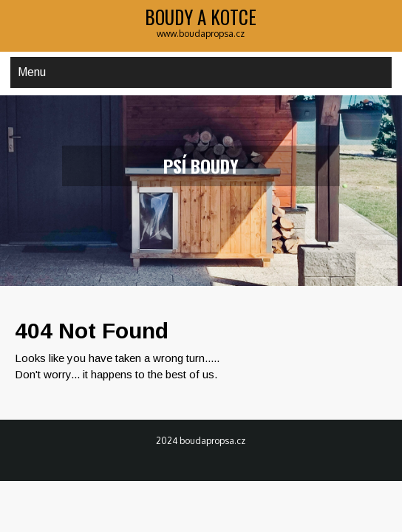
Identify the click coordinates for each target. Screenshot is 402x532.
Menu (32, 72)
